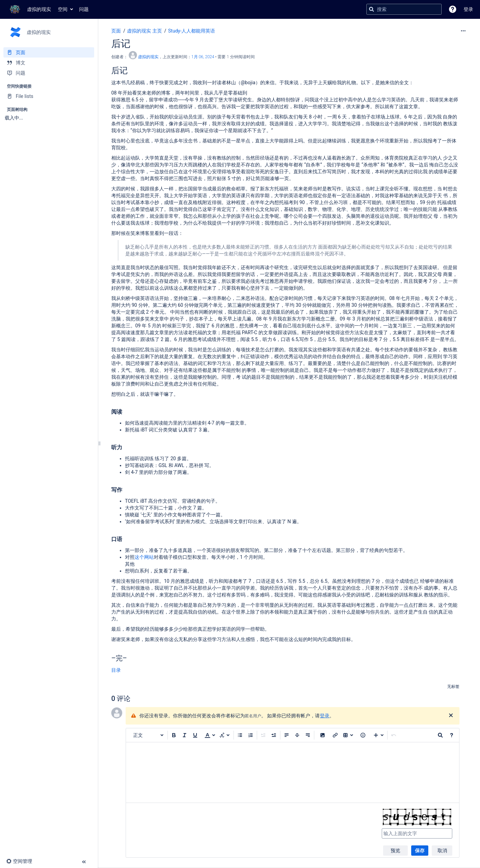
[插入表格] (348, 735)
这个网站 (144, 557)
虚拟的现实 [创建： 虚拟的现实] (148, 57)
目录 (116, 670)
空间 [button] (63, 9)
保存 (420, 851)
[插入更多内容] (379, 735)
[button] (453, 9)
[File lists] (49, 96)
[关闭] (451, 716)
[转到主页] (29, 9)
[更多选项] (463, 31)
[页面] (49, 52)
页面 (116, 31)
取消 (442, 851)
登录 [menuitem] (468, 9)
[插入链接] (335, 735)
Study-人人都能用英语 (192, 31)
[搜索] (371, 9)
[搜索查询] (404, 9)
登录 (325, 716)
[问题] (49, 73)
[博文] (49, 63)
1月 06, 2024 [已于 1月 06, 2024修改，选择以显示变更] (203, 57)
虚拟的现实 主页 (144, 31)
